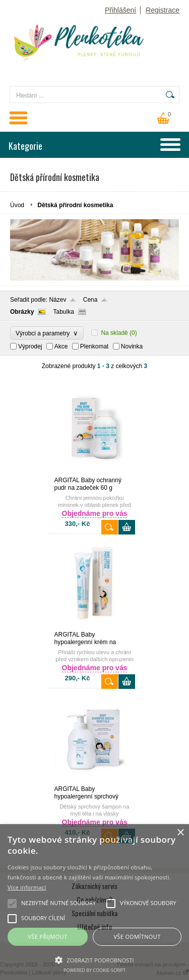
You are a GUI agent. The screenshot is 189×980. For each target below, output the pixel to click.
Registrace (163, 10)
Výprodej (30, 346)
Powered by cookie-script (94, 970)
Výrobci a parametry (47, 333)
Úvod (17, 205)
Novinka (132, 346)
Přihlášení (120, 10)
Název (57, 300)
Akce (61, 346)
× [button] (180, 833)
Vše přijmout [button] (47, 937)
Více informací (27, 887)
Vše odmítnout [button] (137, 937)
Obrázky (22, 312)
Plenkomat (94, 346)
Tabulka (63, 312)
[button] (94, 959)
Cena (90, 300)
